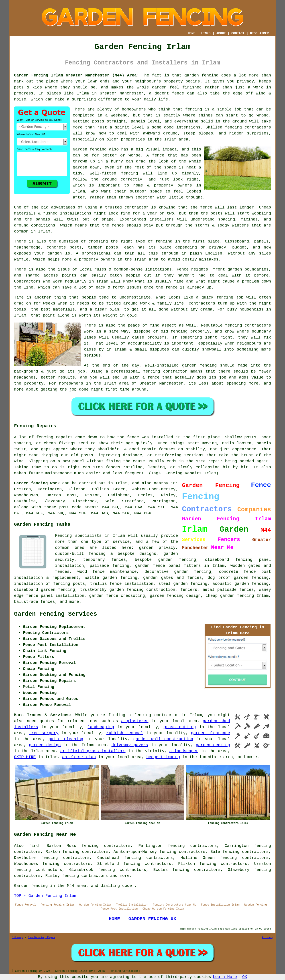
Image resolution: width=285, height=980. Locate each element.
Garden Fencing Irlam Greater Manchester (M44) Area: (77, 75)
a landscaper (184, 751)
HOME (192, 33)
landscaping (101, 727)
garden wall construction (163, 739)
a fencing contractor (153, 715)
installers (162, 219)
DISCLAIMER (259, 33)
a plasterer (135, 721)
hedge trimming (163, 757)
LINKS (206, 33)
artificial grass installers (93, 751)
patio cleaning (66, 739)
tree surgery (44, 733)
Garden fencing (90, 149)
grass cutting (180, 727)
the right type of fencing (141, 241)
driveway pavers (130, 745)
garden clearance (211, 733)
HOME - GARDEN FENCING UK (142, 919)
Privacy (268, 938)
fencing (225, 297)
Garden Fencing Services (56, 614)
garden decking (213, 745)
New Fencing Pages (41, 938)
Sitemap (17, 938)
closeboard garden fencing (45, 590)
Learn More (225, 977)
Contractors (27, 281)
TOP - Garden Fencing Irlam (45, 896)
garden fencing (199, 365)
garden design (45, 745)
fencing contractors (248, 127)
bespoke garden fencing (165, 560)
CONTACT (238, 33)
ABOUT (221, 33)
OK (245, 977)
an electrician (79, 757)
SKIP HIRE (25, 757)
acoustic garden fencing (240, 584)
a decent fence (167, 93)
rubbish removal (125, 733)
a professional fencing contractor (147, 371)
